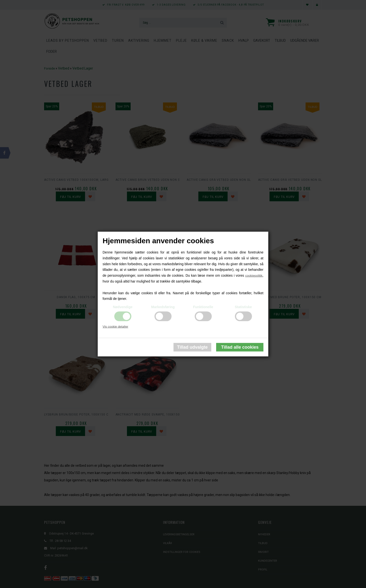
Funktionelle (203, 307)
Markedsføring (163, 307)
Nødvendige (123, 307)
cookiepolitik (254, 276)
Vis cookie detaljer (115, 327)
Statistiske (243, 307)
